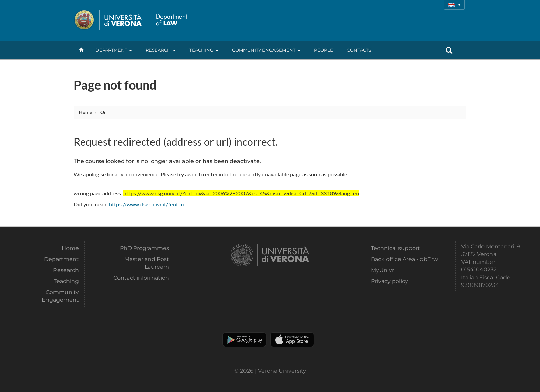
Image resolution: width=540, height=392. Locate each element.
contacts (359, 50)
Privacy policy (390, 281)
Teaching (204, 50)
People (324, 50)
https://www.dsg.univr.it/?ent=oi (147, 204)
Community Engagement (266, 50)
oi (103, 112)
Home (85, 112)
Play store (244, 340)
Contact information (141, 278)
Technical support (396, 248)
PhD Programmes (144, 248)
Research (161, 50)
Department (114, 50)
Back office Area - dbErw (404, 259)
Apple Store (292, 340)
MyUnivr (382, 270)
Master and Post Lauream (147, 263)
